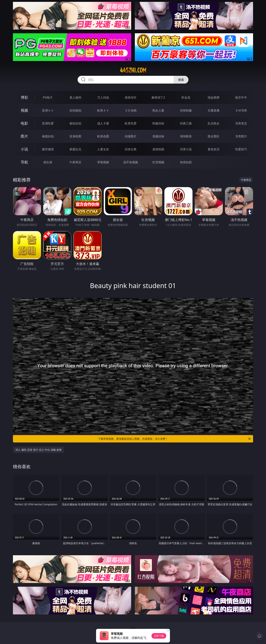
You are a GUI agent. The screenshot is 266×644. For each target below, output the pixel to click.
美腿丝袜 (158, 136)
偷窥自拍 (48, 136)
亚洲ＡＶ (48, 110)
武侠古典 (131, 149)
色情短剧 (186, 162)
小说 (24, 149)
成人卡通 (103, 123)
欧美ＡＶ (103, 110)
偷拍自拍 (75, 123)
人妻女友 (103, 149)
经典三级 (186, 123)
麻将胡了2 (158, 97)
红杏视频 (158, 162)
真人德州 (75, 97)
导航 (24, 162)
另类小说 (186, 149)
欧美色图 (103, 136)
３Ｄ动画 (131, 110)
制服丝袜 (158, 123)
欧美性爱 (131, 123)
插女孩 (48, 162)
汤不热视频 (131, 162)
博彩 (24, 97)
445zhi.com (133, 70)
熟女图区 (214, 136)
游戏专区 (131, 97)
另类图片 (241, 136)
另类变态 (241, 123)
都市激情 (48, 149)
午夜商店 (75, 162)
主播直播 (214, 110)
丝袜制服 (186, 110)
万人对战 (103, 97)
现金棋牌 (214, 97)
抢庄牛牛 (241, 97)
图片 (24, 136)
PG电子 (48, 97)
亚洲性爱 (48, 123)
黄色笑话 (214, 149)
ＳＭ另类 (241, 110)
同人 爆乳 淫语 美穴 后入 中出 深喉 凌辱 (39, 450)
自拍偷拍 (75, 110)
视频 (24, 110)
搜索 (181, 80)
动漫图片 (131, 136)
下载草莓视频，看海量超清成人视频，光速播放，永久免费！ (175, 439)
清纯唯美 (186, 136)
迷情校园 (158, 149)
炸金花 (186, 97)
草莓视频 (103, 162)
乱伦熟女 (214, 123)
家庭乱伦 (75, 149)
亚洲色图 (75, 136)
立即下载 (159, 636)
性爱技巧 (241, 149)
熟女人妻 (158, 110)
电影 (24, 123)
